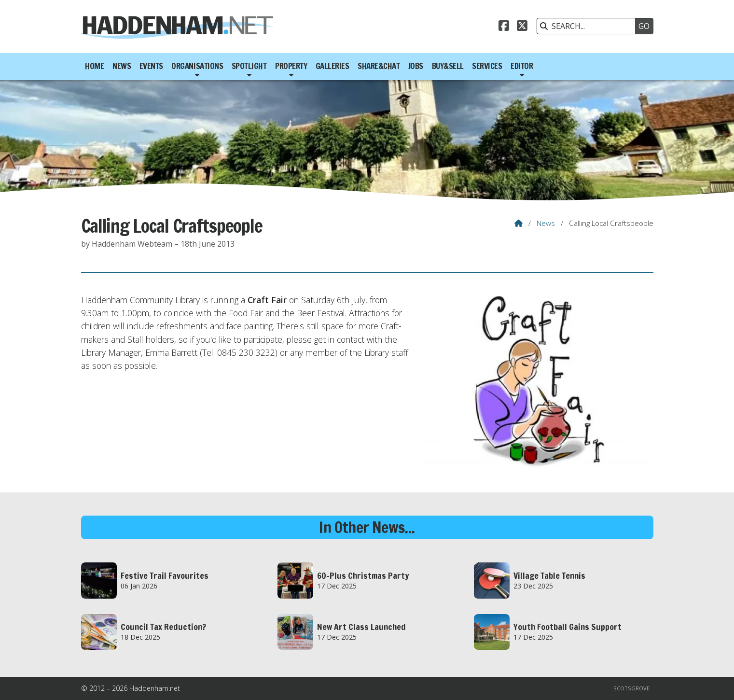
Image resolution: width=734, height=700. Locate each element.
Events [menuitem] (151, 66)
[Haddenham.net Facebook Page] (504, 27)
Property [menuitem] (291, 66)
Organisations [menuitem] (197, 66)
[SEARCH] (589, 26)
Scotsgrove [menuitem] (631, 688)
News (546, 223)
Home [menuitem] (94, 66)
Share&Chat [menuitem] (379, 66)
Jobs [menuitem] (416, 66)
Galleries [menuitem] (332, 66)
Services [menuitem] (487, 66)
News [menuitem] (122, 66)
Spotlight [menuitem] (249, 66)
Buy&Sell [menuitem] (448, 66)
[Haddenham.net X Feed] (522, 27)
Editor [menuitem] (522, 66)
